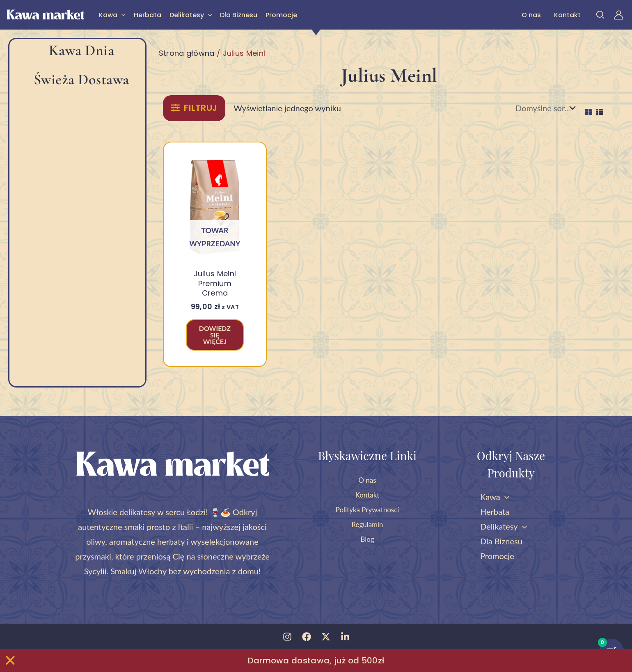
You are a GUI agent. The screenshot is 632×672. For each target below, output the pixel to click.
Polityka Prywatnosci (368, 509)
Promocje (281, 15)
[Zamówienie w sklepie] (544, 108)
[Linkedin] (345, 637)
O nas (531, 15)
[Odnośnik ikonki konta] (619, 15)
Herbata (148, 15)
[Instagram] (287, 637)
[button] (121, 15)
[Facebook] (307, 637)
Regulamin (367, 524)
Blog (367, 539)
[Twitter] (326, 637)
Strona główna (187, 53)
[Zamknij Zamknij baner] (10, 661)
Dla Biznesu (239, 15)
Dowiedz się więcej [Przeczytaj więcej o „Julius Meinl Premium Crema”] (215, 335)
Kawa (112, 15)
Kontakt (567, 15)
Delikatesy (191, 15)
